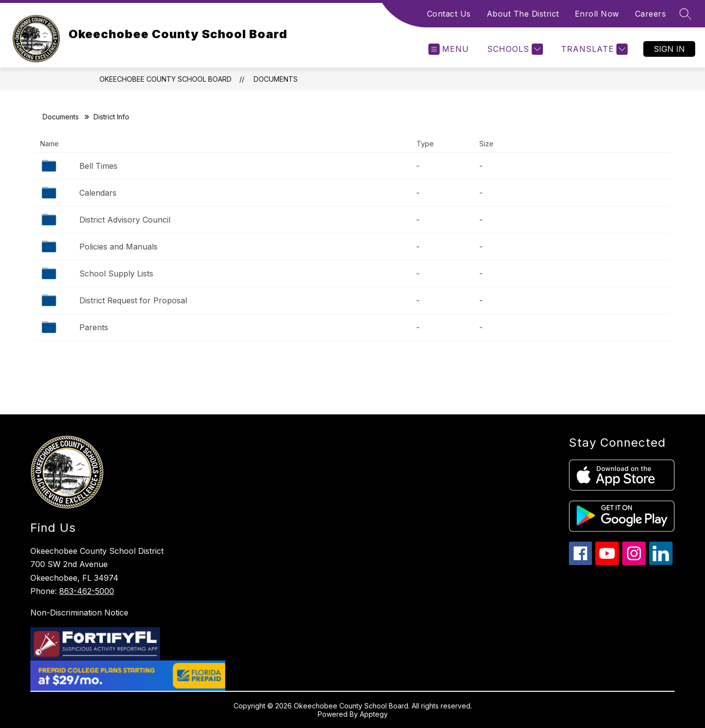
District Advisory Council (125, 220)
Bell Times (98, 166)
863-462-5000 (87, 591)
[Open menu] (449, 49)
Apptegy (374, 714)
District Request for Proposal (133, 300)
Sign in (669, 49)
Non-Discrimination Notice (79, 613)
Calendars (98, 193)
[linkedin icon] (661, 562)
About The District (523, 14)
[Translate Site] (593, 49)
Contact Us (449, 14)
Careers (651, 14)
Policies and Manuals (118, 247)
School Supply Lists (116, 273)
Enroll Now (597, 14)
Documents (276, 79)
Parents (94, 327)
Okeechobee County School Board (165, 79)
